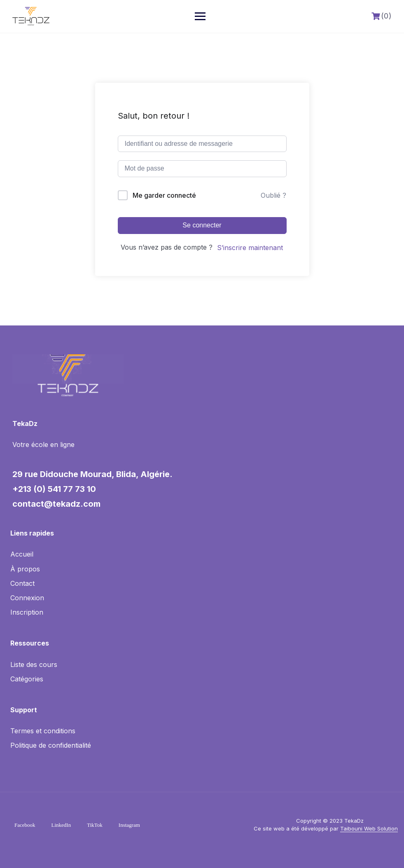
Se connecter (202, 225)
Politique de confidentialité (51, 745)
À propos (25, 569)
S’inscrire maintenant (250, 248)
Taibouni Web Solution (369, 828)
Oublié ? (273, 195)
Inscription (27, 612)
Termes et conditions (43, 731)
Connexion (27, 598)
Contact (22, 583)
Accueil (22, 554)
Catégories (27, 679)
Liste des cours (34, 664)
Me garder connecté (164, 195)
